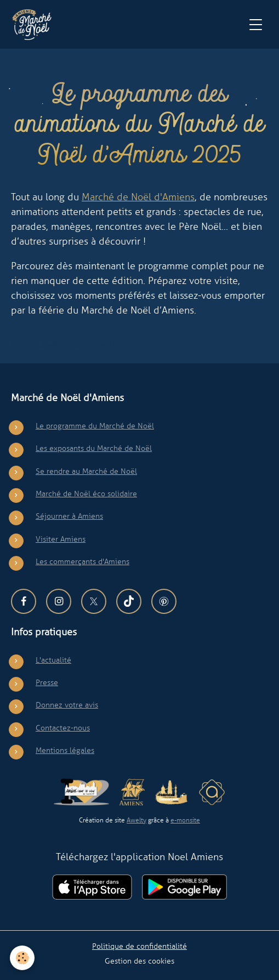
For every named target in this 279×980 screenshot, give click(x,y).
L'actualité (53, 660)
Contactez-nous (63, 728)
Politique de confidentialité (139, 946)
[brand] (34, 25)
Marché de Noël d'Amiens (138, 197)
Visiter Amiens (61, 539)
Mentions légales (65, 750)
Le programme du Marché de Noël (95, 426)
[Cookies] (22, 958)
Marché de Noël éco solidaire (86, 494)
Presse (47, 682)
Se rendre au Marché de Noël (86, 471)
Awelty (136, 820)
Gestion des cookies (139, 961)
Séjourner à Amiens (69, 516)
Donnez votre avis (67, 705)
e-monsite (185, 820)
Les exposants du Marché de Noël (94, 448)
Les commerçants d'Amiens (82, 561)
